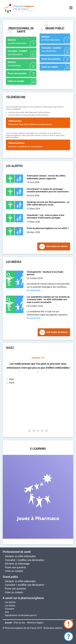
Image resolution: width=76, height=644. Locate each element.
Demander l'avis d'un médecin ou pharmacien (38, 123)
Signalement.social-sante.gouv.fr (21, 615)
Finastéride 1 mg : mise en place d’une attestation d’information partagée (46, 217)
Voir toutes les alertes (57, 246)
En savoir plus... (34, 290)
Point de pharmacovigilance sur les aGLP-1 (48, 228)
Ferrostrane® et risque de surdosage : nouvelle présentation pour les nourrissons (48, 190)
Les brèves (10, 606)
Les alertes (10, 602)
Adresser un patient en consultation (38, 145)
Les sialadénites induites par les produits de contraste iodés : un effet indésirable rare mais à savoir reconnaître (48, 299)
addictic (59, 628)
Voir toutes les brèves (57, 332)
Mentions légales (35, 623)
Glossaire (10, 609)
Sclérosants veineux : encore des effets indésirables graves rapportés (46, 177)
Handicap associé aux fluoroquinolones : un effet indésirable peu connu (48, 203)
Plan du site (19, 623)
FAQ (7, 612)
